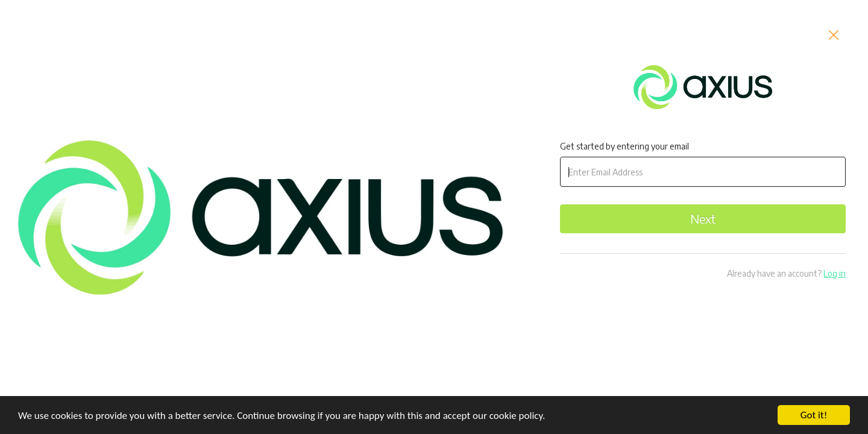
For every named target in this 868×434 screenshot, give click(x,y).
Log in (835, 273)
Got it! (814, 415)
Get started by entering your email (624, 146)
